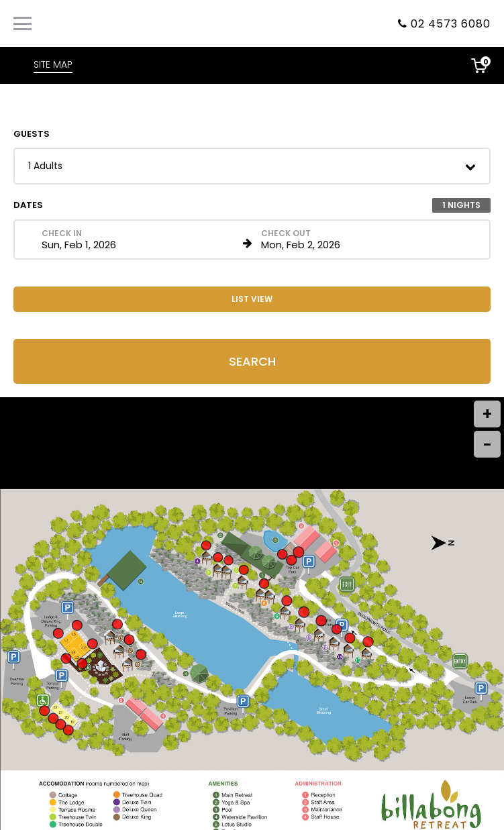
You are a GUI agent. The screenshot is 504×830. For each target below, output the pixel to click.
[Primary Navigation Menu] (22, 23)
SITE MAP (53, 64)
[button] (252, 166)
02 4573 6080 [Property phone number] (451, 24)
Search (252, 361)
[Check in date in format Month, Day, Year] (140, 240)
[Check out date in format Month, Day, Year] (359, 240)
